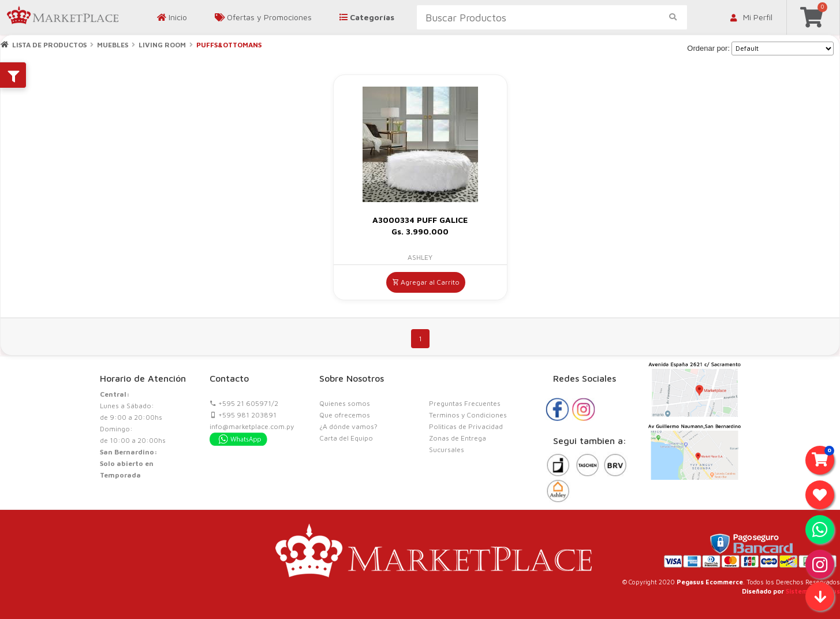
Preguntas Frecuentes (465, 403)
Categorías (367, 17)
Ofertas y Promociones (263, 17)
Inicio (172, 17)
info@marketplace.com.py (252, 426)
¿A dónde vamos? (348, 426)
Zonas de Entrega (458, 438)
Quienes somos (345, 403)
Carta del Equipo (346, 438)
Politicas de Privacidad (466, 426)
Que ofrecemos (345, 415)
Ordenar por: (708, 48)
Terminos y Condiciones (468, 415)
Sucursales (447, 450)
